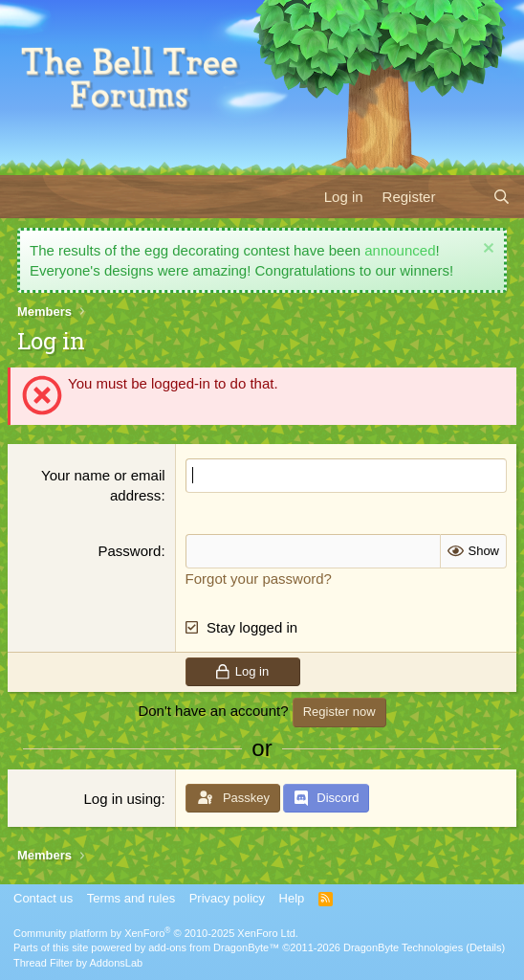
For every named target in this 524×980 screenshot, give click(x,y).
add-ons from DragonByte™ (214, 947)
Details (486, 947)
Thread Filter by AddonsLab (78, 963)
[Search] (502, 197)
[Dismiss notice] (486, 250)
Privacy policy (227, 898)
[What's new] (463, 197)
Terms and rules (131, 898)
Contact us (43, 898)
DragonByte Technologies (403, 947)
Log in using (122, 799)
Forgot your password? (259, 579)
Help (292, 898)
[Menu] (26, 196)
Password (130, 551)
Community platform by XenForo (156, 933)
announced (400, 250)
